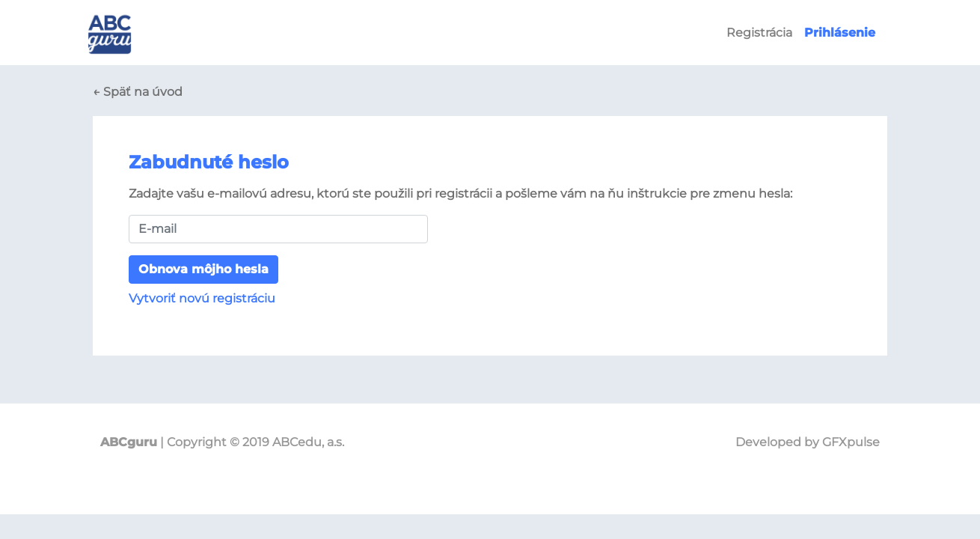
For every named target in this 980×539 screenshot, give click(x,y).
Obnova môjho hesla (203, 269)
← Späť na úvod (138, 92)
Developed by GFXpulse (808, 442)
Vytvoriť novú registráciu (202, 298)
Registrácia (759, 33)
